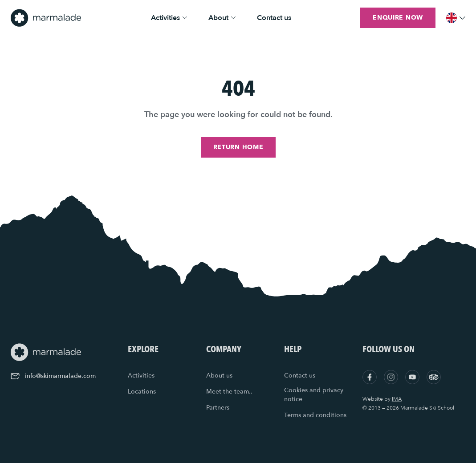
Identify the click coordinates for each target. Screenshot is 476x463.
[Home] (46, 18)
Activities (169, 18)
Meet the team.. (229, 392)
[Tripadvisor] (434, 377)
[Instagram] (391, 377)
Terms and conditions (315, 415)
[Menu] (456, 18)
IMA (397, 399)
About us (219, 376)
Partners (218, 408)
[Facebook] (370, 377)
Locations (142, 392)
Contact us (274, 18)
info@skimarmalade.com (53, 376)
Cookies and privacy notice (314, 395)
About (222, 18)
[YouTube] (412, 377)
